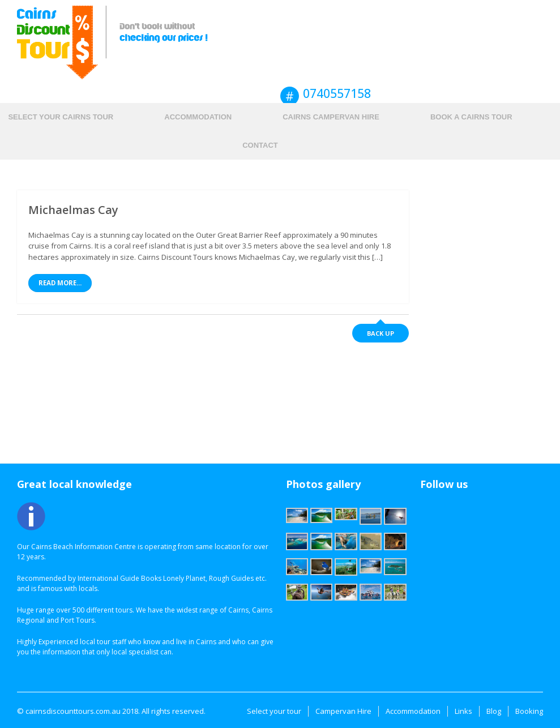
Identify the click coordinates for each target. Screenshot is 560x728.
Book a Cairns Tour (471, 117)
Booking (529, 711)
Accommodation (198, 117)
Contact (260, 145)
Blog (494, 711)
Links (463, 711)
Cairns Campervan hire (331, 117)
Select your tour (274, 711)
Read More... (60, 283)
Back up (381, 333)
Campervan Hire (343, 711)
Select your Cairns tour (61, 117)
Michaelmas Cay (73, 210)
